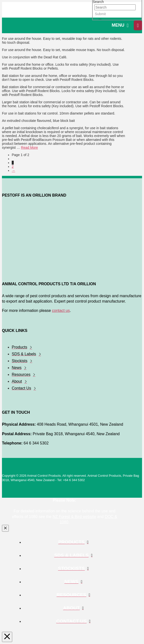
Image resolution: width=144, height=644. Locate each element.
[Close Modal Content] (5, 528)
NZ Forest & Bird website (74, 517)
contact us (61, 311)
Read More (29, 148)
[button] (120, 26)
